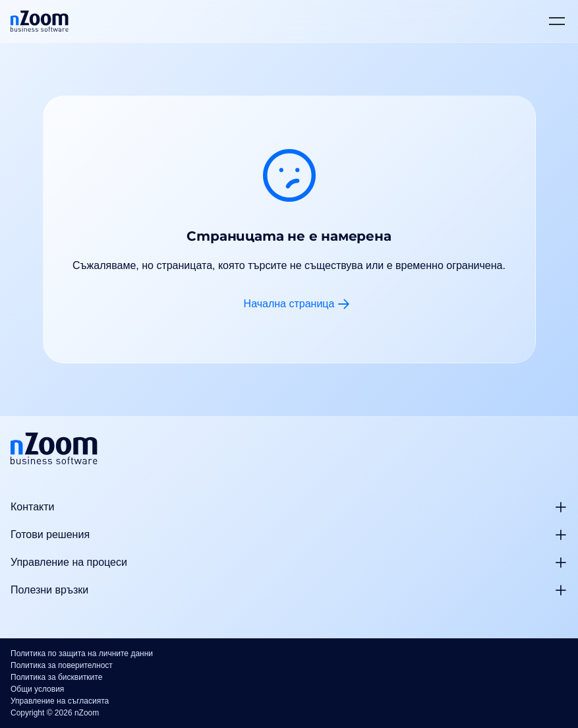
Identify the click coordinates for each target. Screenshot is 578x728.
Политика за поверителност (62, 665)
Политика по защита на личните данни (82, 653)
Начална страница (289, 304)
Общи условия (37, 689)
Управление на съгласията (60, 701)
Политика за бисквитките (56, 677)
